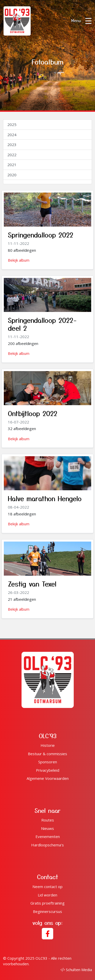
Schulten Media (76, 970)
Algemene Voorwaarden (48, 778)
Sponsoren (48, 762)
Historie (48, 745)
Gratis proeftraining (48, 903)
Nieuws (48, 828)
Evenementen (48, 836)
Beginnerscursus (48, 911)
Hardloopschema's (48, 845)
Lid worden (48, 895)
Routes (48, 820)
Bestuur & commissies (48, 754)
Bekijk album (19, 260)
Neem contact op (48, 887)
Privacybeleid (48, 770)
